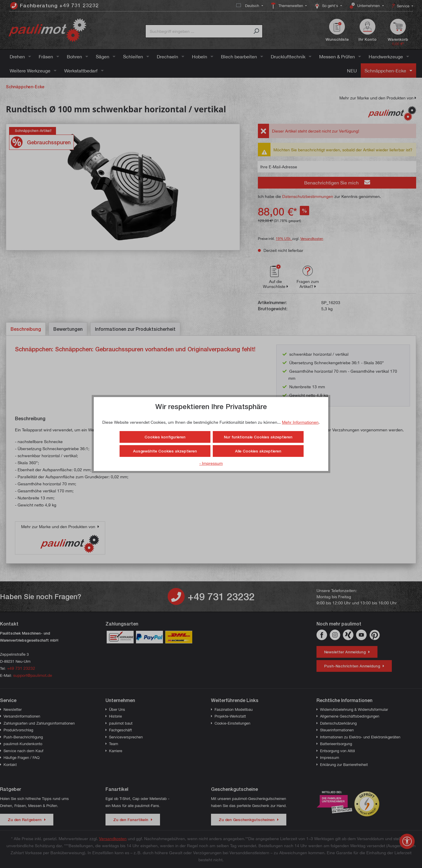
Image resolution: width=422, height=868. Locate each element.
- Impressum (211, 463)
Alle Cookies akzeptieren (258, 451)
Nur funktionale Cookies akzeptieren (258, 437)
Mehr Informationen (300, 422)
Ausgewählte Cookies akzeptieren (165, 451)
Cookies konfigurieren (165, 437)
